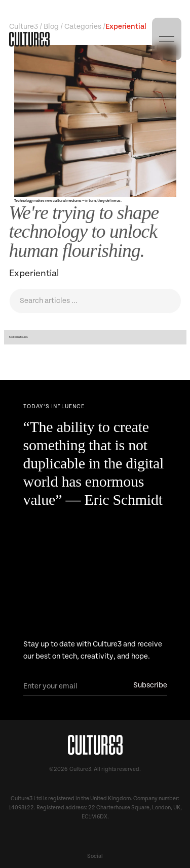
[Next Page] (95, 409)
